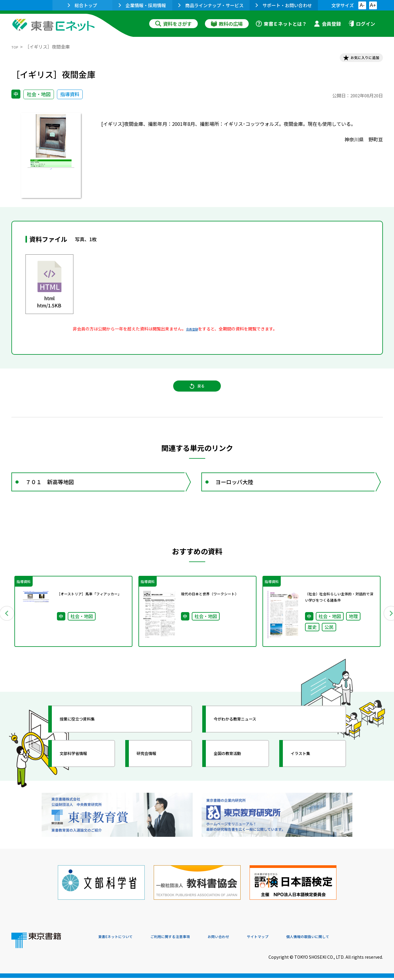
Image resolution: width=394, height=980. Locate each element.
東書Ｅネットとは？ (281, 24)
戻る (197, 396)
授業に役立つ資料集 (88, 738)
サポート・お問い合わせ (284, 5)
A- (362, 5)
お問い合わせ (247, 939)
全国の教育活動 (237, 773)
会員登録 (327, 24)
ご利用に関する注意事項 (188, 939)
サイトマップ (293, 939)
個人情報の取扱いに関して (354, 939)
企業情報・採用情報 (142, 5)
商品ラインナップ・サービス (211, 5)
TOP (16, 47)
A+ (373, 5)
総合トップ (82, 5)
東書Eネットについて (121, 939)
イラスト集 (308, 773)
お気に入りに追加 (357, 59)
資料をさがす (173, 24)
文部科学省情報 (83, 773)
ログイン (362, 24)
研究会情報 (154, 773)
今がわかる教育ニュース (247, 738)
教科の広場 (227, 24)
